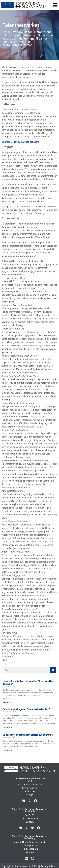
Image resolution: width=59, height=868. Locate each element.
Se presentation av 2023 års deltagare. (21, 142)
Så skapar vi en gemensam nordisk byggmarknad (28, 735)
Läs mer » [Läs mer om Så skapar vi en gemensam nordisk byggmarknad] (7, 750)
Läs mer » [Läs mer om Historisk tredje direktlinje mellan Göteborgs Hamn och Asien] (7, 702)
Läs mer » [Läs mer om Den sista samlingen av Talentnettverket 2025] (7, 728)
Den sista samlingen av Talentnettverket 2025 (26, 709)
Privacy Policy (48, 866)
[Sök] (53, 670)
